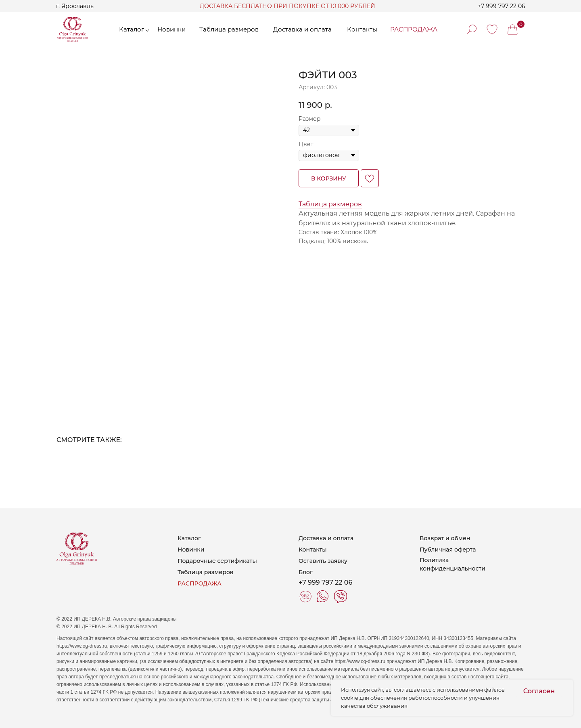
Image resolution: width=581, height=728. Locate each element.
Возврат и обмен (445, 538)
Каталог (189, 538)
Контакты (313, 550)
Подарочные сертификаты (217, 561)
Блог (306, 572)
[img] (492, 29)
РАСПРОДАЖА (200, 583)
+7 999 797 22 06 (502, 6)
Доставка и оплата (326, 538)
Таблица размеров (330, 204)
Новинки (191, 550)
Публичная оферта (448, 550)
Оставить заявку (323, 561)
